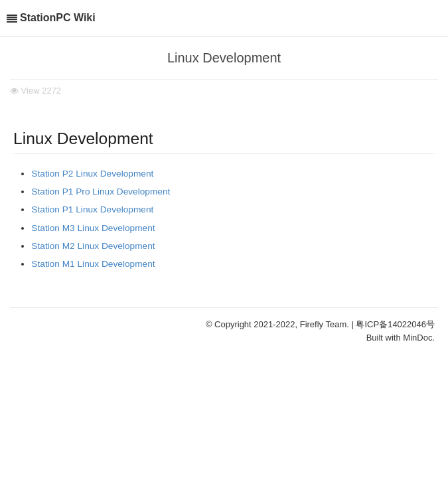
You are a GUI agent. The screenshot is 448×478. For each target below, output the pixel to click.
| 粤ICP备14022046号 (394, 324)
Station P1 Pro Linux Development (101, 192)
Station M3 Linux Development (93, 228)
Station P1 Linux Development (92, 209)
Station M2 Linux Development (93, 246)
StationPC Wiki (58, 18)
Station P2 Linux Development (92, 174)
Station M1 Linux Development (93, 264)
